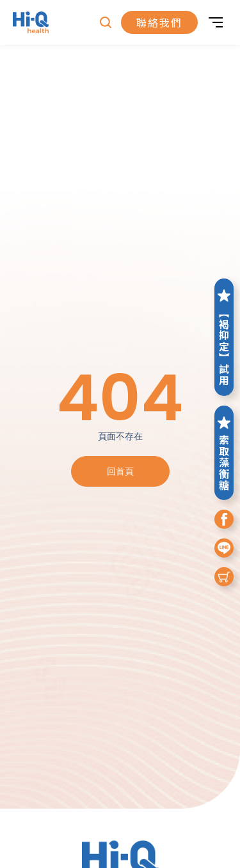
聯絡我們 (159, 22)
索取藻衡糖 (224, 453)
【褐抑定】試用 (224, 337)
